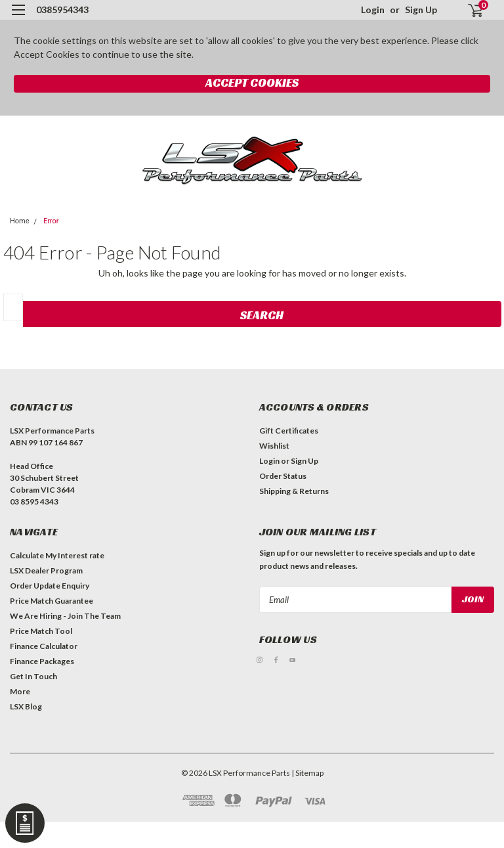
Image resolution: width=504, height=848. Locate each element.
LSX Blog (26, 706)
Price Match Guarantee (52, 601)
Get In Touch (33, 676)
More (20, 691)
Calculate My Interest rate (57, 555)
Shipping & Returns (294, 491)
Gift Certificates (289, 431)
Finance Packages (42, 661)
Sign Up (421, 10)
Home (20, 221)
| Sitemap (307, 773)
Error (51, 221)
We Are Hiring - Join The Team (65, 616)
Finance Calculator (44, 646)
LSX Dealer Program (46, 570)
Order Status (283, 476)
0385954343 (62, 10)
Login (373, 10)
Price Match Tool (41, 631)
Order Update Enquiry (50, 586)
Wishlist (274, 446)
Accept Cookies (252, 82)
